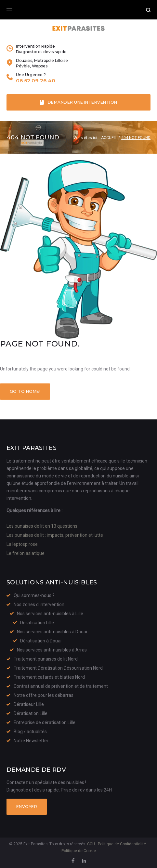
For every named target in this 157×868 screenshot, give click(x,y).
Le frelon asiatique (26, 553)
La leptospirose (22, 544)
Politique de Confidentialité (122, 844)
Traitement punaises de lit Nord (46, 659)
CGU (91, 844)
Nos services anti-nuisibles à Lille (50, 614)
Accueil (109, 138)
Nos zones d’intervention (39, 604)
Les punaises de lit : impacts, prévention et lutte (55, 535)
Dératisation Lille (37, 623)
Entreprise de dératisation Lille (45, 722)
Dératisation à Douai (41, 641)
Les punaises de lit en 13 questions (42, 526)
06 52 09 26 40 (36, 81)
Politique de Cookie (79, 851)
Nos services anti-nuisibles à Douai (52, 632)
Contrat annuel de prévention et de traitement (61, 686)
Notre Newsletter (31, 741)
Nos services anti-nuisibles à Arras (52, 650)
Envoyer (27, 807)
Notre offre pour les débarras (44, 695)
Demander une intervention (78, 102)
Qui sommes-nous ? (34, 595)
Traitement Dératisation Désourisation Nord (58, 668)
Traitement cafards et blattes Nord (49, 677)
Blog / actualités (30, 732)
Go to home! (25, 391)
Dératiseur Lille (29, 704)
